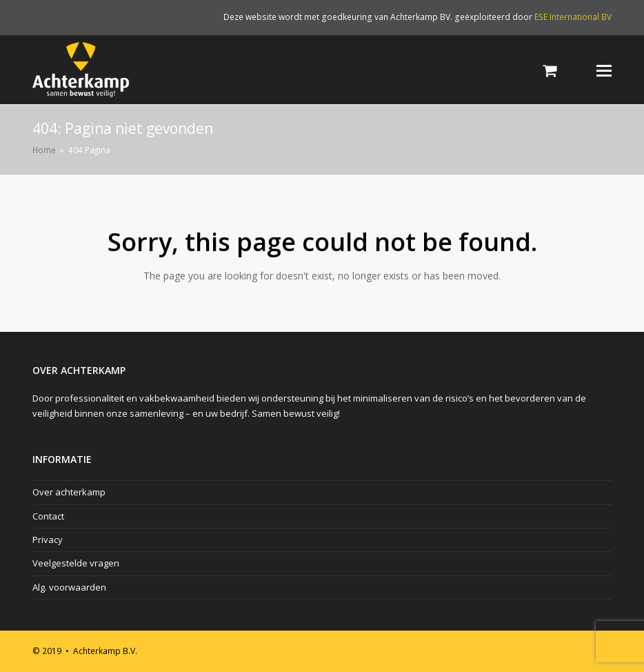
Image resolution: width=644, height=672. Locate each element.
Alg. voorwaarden (69, 587)
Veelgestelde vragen (76, 563)
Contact (48, 516)
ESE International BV (573, 17)
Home (44, 150)
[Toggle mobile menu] (604, 70)
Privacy (48, 540)
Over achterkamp (69, 492)
